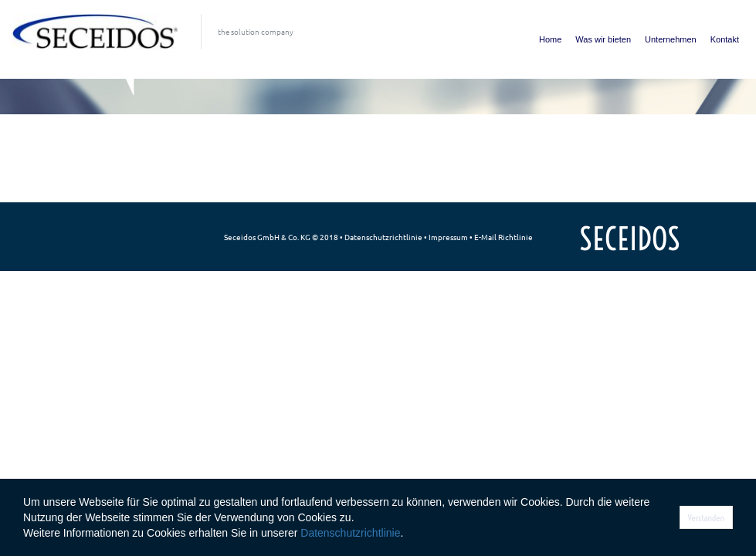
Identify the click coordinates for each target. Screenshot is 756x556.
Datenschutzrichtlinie (383, 237)
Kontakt (725, 39)
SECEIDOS (630, 239)
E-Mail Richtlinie (503, 237)
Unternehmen (671, 39)
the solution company (256, 31)
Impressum (448, 237)
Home (550, 39)
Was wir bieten (603, 39)
